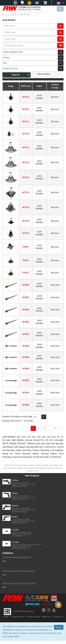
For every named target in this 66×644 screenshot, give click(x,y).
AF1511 (26, 148)
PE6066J (15, 480)
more (4, 561)
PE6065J (15, 506)
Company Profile (18, 617)
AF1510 (26, 134)
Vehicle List (46, 617)
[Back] (28, 428)
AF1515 (26, 233)
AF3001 (26, 285)
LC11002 (15, 542)
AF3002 (26, 346)
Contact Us (58, 617)
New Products (32, 476)
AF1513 (26, 207)
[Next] (61, 428)
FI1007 (26, 247)
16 (55, 428)
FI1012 (26, 260)
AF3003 (26, 380)
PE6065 (15, 517)
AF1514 (26, 221)
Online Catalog (33, 617)
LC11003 (15, 530)
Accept (59, 627)
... (49, 428)
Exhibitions (8, 553)
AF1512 (26, 192)
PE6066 (15, 493)
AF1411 (26, 97)
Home (6, 617)
